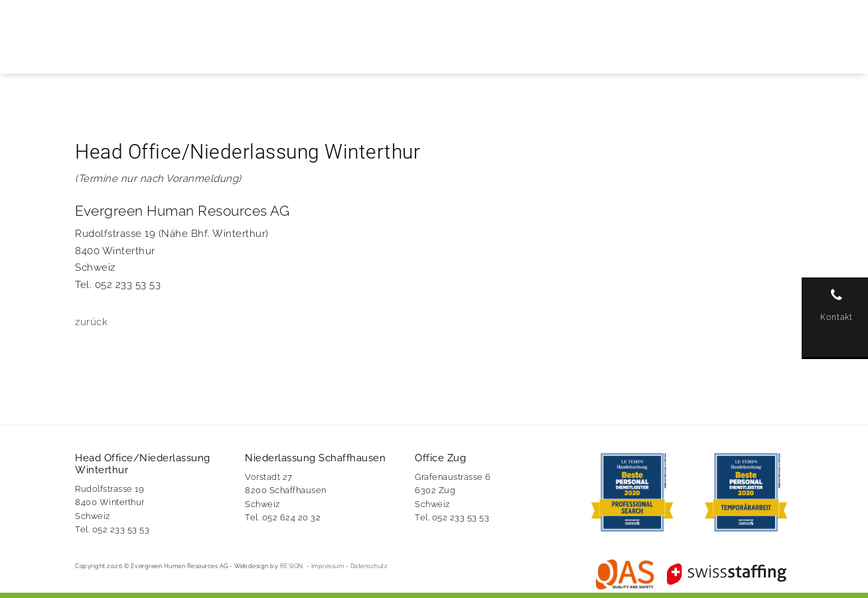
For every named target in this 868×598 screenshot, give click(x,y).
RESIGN (292, 566)
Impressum (328, 566)
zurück (91, 322)
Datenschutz (369, 566)
